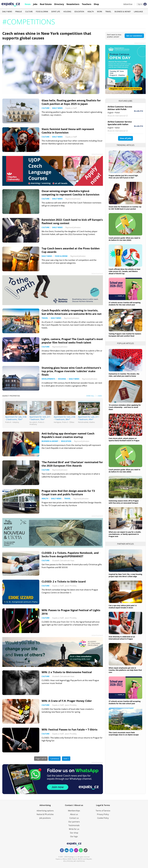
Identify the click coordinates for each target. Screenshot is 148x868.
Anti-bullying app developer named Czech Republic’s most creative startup (68, 435)
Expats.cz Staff (71, 108)
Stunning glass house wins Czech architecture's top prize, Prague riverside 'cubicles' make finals (71, 371)
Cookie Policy (103, 818)
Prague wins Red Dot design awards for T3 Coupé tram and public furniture (68, 493)
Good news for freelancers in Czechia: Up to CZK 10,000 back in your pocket (125, 208)
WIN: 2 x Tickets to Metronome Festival (67, 672)
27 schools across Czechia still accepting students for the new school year (125, 304)
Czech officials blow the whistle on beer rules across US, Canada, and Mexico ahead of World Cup (125, 271)
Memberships (74, 811)
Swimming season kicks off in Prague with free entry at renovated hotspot (124, 502)
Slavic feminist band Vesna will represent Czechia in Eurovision (68, 131)
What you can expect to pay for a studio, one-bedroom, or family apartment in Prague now (125, 534)
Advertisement (140, 43)
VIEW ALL (90, 396)
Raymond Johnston (73, 199)
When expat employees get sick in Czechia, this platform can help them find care (125, 670)
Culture (29, 12)
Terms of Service (103, 811)
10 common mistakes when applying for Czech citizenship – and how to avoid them (125, 407)
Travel (108, 12)
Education (79, 12)
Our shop (74, 833)
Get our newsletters (134, 36)
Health (91, 12)
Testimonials (74, 825)
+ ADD (99, 396)
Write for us (74, 829)
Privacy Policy (103, 814)
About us (74, 814)
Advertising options (45, 811)
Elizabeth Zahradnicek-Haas (63, 560)
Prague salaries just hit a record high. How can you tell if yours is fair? (123, 177)
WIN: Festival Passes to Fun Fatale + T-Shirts (69, 729)
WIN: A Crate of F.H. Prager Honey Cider (67, 701)
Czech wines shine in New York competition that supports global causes (47, 36)
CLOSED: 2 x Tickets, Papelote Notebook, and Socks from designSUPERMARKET (70, 554)
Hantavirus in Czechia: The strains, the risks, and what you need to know (124, 375)
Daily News (7, 12)
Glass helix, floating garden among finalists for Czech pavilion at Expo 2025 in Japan (71, 102)
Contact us (74, 818)
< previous (55, 759)
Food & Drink (42, 12)
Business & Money (123, 12)
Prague (19, 12)
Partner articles (126, 544)
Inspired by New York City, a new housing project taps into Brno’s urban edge (125, 575)
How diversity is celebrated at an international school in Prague (122, 638)
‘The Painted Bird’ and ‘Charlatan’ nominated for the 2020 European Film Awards (72, 464)
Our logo (74, 836)
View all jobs (126, 138)
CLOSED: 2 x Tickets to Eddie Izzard (64, 581)
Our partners (74, 822)
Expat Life (56, 12)
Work (100, 12)
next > (66, 759)
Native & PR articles (45, 814)
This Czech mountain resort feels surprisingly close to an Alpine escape (124, 734)
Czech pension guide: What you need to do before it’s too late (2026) (124, 239)
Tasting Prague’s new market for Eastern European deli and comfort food (125, 335)
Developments (48, 379)
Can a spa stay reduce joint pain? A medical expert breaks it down (123, 607)
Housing (67, 12)
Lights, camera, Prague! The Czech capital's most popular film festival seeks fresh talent (72, 341)
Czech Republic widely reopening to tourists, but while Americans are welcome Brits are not (72, 312)
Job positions (45, 818)
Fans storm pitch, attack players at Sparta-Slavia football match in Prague (124, 439)
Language (138, 12)
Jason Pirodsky (71, 586)
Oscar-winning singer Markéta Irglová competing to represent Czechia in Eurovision (70, 193)
